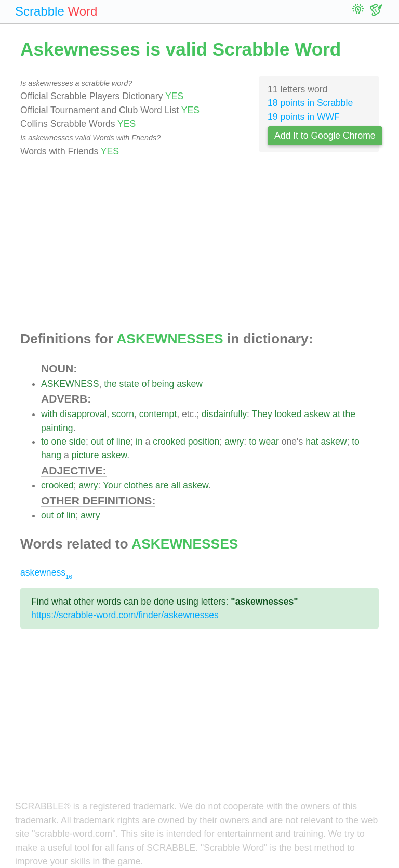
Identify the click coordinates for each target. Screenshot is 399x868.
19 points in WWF (304, 117)
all (176, 485)
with (49, 414)
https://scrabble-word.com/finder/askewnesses (125, 615)
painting (57, 428)
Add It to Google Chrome (325, 136)
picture (85, 455)
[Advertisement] (199, 245)
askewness (46, 572)
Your (112, 485)
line (123, 442)
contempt (158, 414)
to (45, 442)
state (129, 384)
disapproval (83, 414)
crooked (169, 442)
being (163, 384)
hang (51, 455)
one (59, 442)
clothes (138, 485)
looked (288, 414)
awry (234, 442)
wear (269, 442)
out (97, 442)
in (139, 442)
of (146, 384)
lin (71, 515)
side (77, 442)
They (262, 414)
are (162, 485)
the (110, 384)
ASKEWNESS (70, 384)
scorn (123, 414)
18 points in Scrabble (310, 103)
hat (312, 442)
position (204, 442)
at (336, 414)
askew (190, 384)
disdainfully (224, 414)
